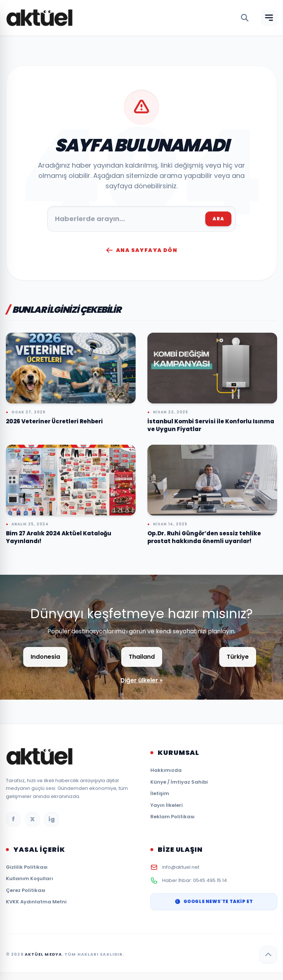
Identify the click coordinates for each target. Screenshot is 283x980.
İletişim (160, 793)
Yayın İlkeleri (167, 805)
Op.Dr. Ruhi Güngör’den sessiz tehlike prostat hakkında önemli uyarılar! (204, 537)
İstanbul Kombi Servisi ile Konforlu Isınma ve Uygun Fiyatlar (211, 425)
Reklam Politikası (172, 817)
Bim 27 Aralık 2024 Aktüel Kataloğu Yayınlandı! (59, 537)
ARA (218, 219)
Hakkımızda (166, 770)
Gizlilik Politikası (27, 867)
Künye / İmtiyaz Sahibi (179, 782)
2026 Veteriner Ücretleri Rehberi (54, 421)
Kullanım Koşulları (29, 878)
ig (52, 819)
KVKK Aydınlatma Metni (36, 902)
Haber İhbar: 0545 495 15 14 (195, 880)
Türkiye (238, 657)
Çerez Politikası (26, 890)
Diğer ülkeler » (141, 680)
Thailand (142, 657)
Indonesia (45, 657)
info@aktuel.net (181, 867)
